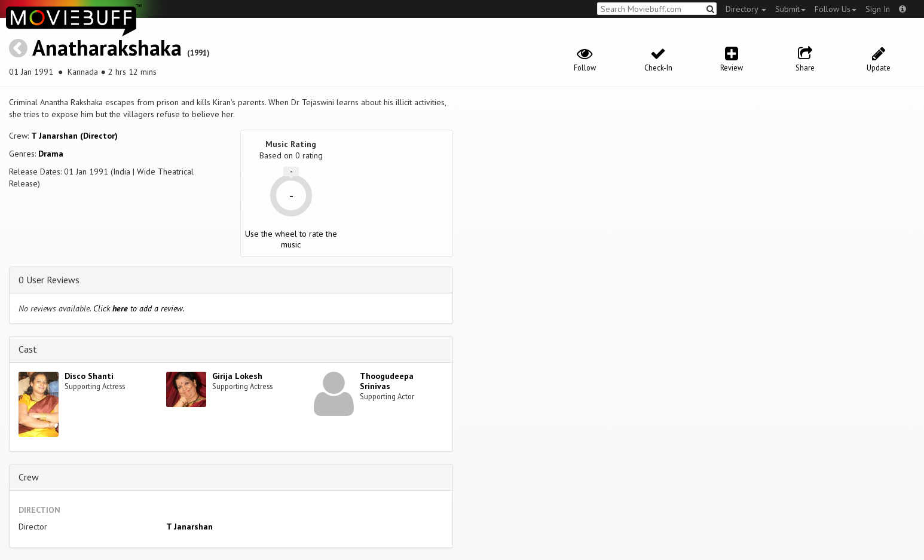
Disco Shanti (89, 376)
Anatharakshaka (107, 48)
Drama (51, 154)
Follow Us (836, 9)
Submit (790, 9)
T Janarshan (189, 527)
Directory (746, 9)
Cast (28, 349)
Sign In (878, 9)
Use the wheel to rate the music (291, 239)
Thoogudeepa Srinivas (387, 381)
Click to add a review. (139, 308)
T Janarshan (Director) (74, 136)
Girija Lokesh (237, 376)
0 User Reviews (49, 280)
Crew (29, 477)
